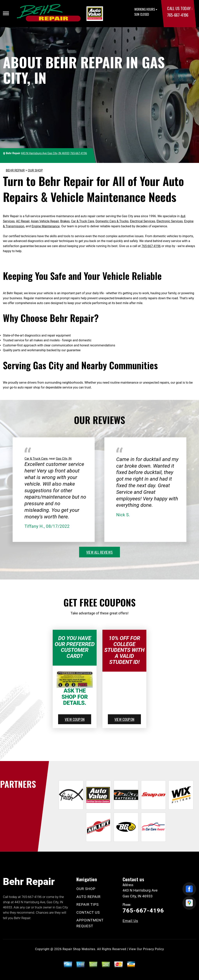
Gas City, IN (64, 459)
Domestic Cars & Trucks (112, 221)
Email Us (130, 921)
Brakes (65, 221)
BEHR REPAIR (15, 170)
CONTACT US (88, 912)
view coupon (75, 719)
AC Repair (23, 221)
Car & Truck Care (83, 221)
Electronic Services (170, 221)
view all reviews (99, 552)
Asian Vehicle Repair (45, 221)
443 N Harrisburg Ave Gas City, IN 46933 (45, 153)
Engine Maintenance (45, 226)
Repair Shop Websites (79, 949)
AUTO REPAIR (88, 897)
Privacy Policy (153, 949)
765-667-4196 (178, 15)
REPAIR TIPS (88, 904)
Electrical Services (143, 221)
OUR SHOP (35, 170)
